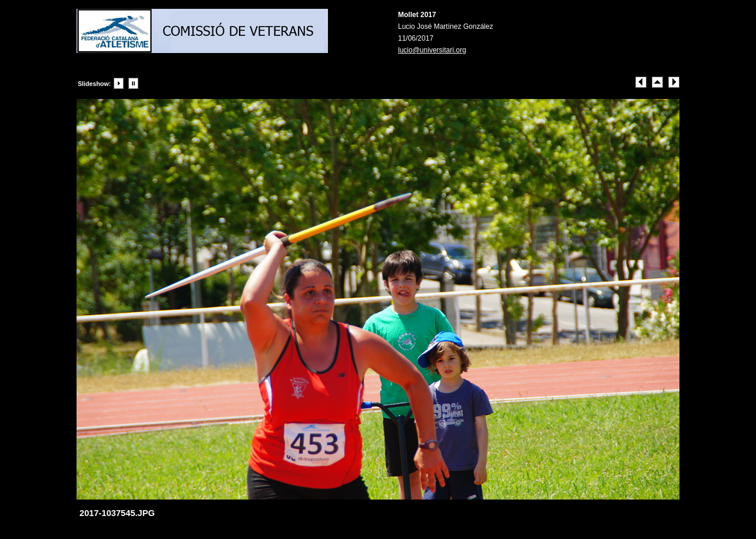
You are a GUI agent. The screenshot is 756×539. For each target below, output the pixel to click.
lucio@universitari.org (432, 50)
